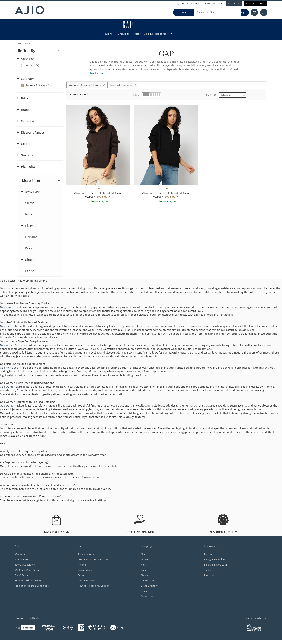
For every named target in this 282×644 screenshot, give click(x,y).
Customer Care (213, 3)
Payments (83, 575)
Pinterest (209, 575)
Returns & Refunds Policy (28, 580)
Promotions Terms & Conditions (32, 586)
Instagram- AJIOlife (214, 559)
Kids (143, 565)
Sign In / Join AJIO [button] (187, 3)
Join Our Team (22, 559)
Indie (144, 570)
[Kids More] (144, 34)
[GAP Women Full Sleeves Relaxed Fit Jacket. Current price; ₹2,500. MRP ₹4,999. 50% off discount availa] (98, 155)
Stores (144, 575)
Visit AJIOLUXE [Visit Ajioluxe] (256, 3)
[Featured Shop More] (174, 34)
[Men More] (114, 34)
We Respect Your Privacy (28, 570)
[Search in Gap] (221, 12)
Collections (147, 596)
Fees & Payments (24, 575)
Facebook (209, 554)
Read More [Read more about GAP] (96, 73)
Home (18, 44)
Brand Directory (149, 586)
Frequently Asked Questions (93, 559)
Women (145, 559)
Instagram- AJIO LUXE (216, 565)
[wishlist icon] (254, 12)
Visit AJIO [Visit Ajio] (234, 3)
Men (143, 554)
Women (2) (32, 65)
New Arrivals (148, 580)
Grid (136, 95)
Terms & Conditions (25, 565)
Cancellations (85, 570)
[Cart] (264, 12)
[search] (245, 12)
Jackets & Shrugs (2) (38, 85)
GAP (28, 44)
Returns (82, 565)
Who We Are (21, 554)
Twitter (208, 570)
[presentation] (172, 166)
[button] (40, 51)
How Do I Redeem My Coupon (94, 586)
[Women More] (131, 34)
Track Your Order (87, 554)
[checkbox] (40, 65)
